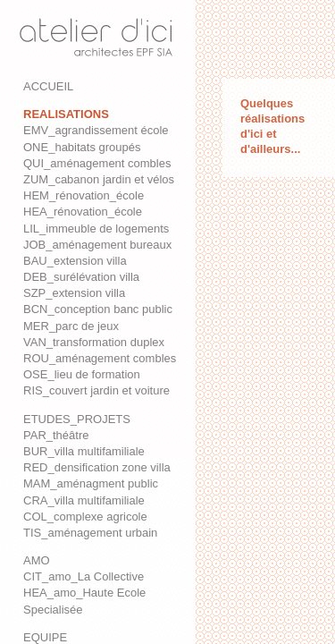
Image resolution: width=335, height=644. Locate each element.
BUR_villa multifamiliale (84, 451)
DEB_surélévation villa (81, 277)
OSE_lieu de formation (82, 374)
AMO (37, 560)
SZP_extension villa (74, 293)
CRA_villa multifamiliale (84, 500)
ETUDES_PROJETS (77, 419)
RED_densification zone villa (97, 467)
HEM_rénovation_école (84, 195)
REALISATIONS (66, 114)
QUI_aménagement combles (97, 163)
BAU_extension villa (75, 261)
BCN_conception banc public (98, 309)
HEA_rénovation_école (83, 212)
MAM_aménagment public (91, 483)
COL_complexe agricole (85, 517)
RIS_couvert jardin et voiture (96, 390)
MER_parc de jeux (71, 326)
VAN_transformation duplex (94, 342)
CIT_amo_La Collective (84, 576)
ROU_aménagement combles (100, 358)
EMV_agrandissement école (96, 130)
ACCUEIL (48, 86)
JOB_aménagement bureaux (97, 245)
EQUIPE (45, 637)
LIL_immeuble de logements (96, 229)
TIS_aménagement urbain (90, 533)
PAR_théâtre (56, 435)
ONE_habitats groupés (82, 147)
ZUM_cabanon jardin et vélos (99, 179)
